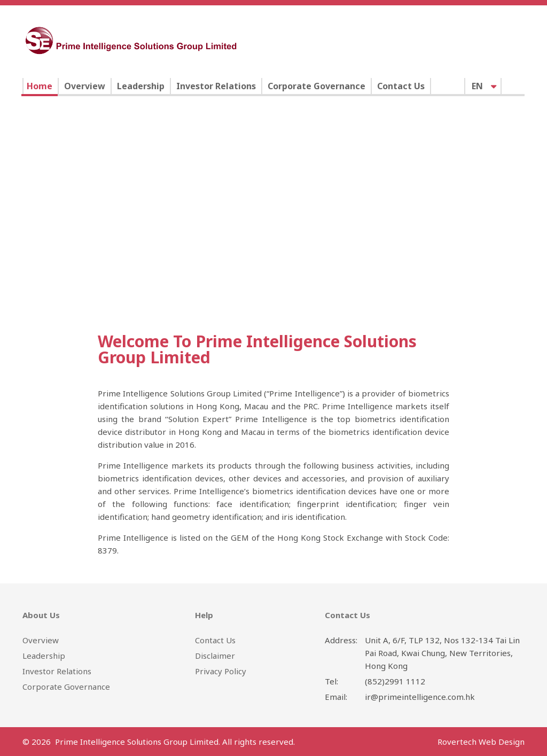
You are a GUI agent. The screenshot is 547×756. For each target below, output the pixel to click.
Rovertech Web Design (481, 742)
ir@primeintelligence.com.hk (420, 697)
